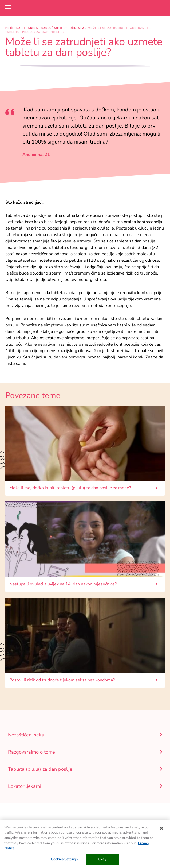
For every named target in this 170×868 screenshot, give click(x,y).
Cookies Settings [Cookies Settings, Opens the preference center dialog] (64, 861)
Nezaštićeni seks (26, 735)
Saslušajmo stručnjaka (64, 28)
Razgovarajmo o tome (31, 752)
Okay (102, 861)
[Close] (161, 830)
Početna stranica (22, 28)
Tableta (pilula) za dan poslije (40, 769)
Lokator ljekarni (25, 786)
